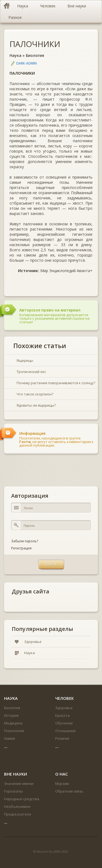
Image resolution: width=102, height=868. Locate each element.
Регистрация (21, 548)
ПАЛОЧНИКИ (35, 44)
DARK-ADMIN (27, 63)
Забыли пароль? (25, 541)
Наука (16, 55)
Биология (35, 55)
